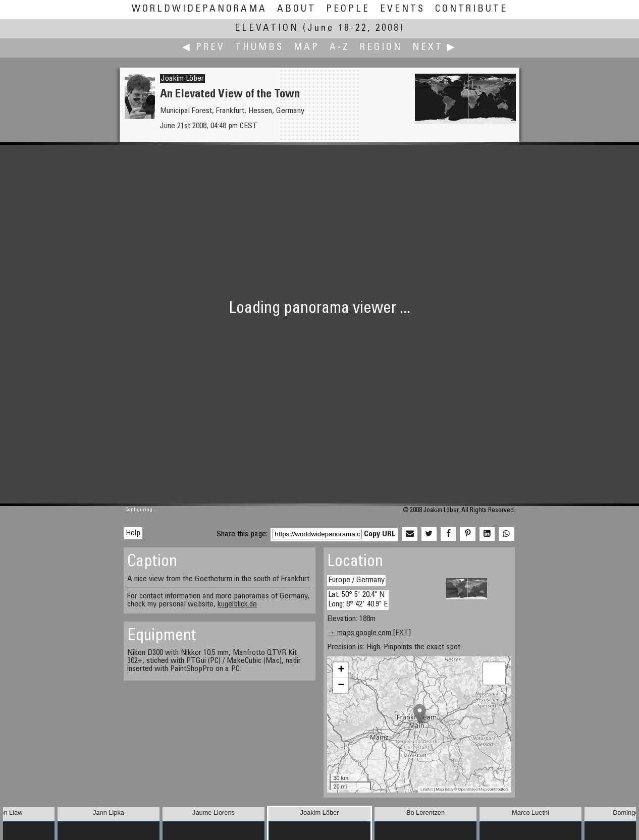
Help (133, 533)
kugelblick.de (237, 604)
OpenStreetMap (472, 789)
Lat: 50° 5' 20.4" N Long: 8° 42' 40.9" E (358, 600)
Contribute (471, 9)
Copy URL (380, 534)
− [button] (341, 686)
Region (381, 48)
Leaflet (427, 789)
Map (307, 48)
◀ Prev (204, 48)
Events (403, 9)
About (297, 9)
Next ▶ (435, 48)
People (348, 9)
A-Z (340, 48)
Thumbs (259, 48)
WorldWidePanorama (199, 9)
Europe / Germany (356, 580)
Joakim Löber (182, 79)
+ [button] (341, 670)
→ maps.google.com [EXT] (369, 633)
